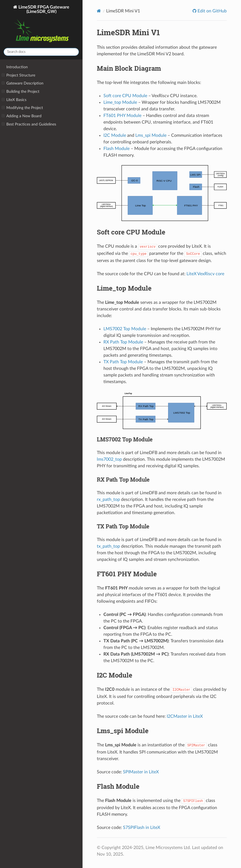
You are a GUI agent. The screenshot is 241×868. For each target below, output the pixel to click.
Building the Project (20, 92)
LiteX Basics (14, 100)
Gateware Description (23, 83)
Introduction (17, 67)
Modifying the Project (22, 108)
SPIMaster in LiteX (141, 772)
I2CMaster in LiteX (185, 716)
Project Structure (18, 75)
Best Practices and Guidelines (29, 124)
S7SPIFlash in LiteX (142, 828)
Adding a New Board (22, 116)
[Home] (99, 11)
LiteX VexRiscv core (205, 274)
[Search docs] (41, 52)
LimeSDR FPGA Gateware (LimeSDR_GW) (41, 24)
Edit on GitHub (212, 11)
